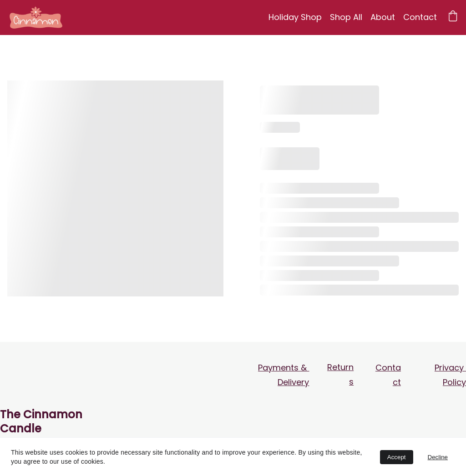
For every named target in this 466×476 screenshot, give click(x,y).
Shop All (346, 17)
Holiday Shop (295, 17)
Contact (420, 17)
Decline (438, 457)
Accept (397, 457)
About (383, 17)
